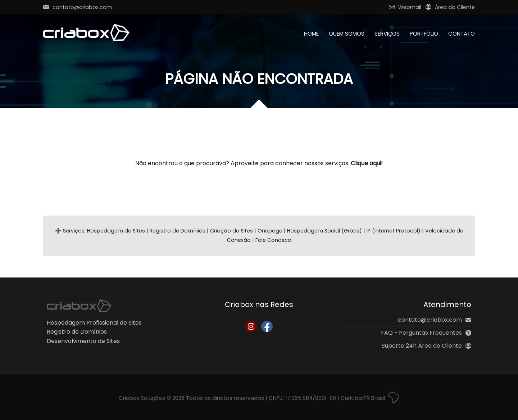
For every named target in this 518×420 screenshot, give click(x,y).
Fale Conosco (273, 240)
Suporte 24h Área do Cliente (426, 346)
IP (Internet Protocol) (394, 231)
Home (311, 34)
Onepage (270, 231)
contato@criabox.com (78, 7)
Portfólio (424, 34)
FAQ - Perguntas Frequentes (426, 333)
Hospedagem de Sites (116, 231)
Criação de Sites (231, 231)
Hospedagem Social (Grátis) (324, 231)
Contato (462, 34)
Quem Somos (347, 34)
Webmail (405, 7)
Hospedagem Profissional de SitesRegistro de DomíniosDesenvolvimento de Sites (94, 332)
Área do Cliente (450, 7)
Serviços (387, 34)
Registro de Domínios (178, 231)
